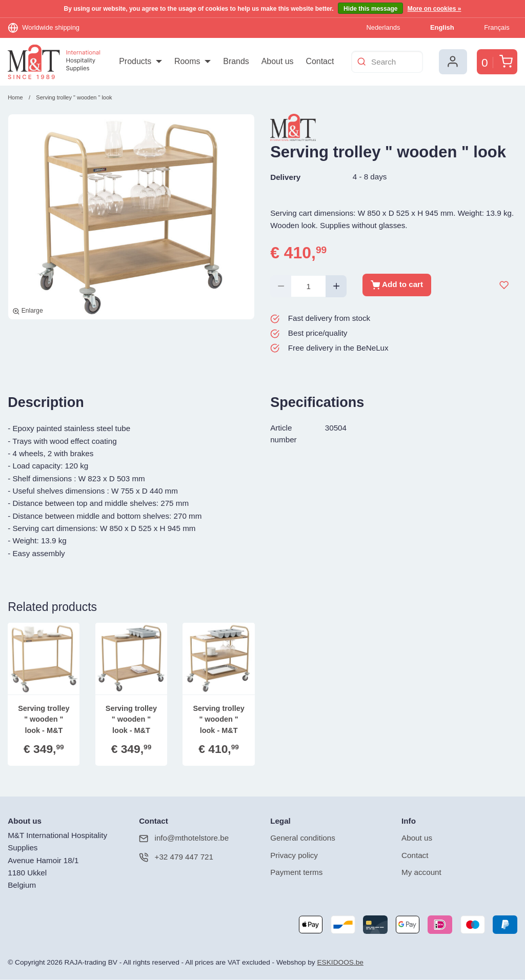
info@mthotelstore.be (184, 839)
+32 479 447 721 (176, 858)
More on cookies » (435, 9)
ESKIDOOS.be (340, 963)
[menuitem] (140, 62)
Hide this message (370, 9)
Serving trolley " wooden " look (74, 98)
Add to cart (397, 285)
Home (15, 98)
